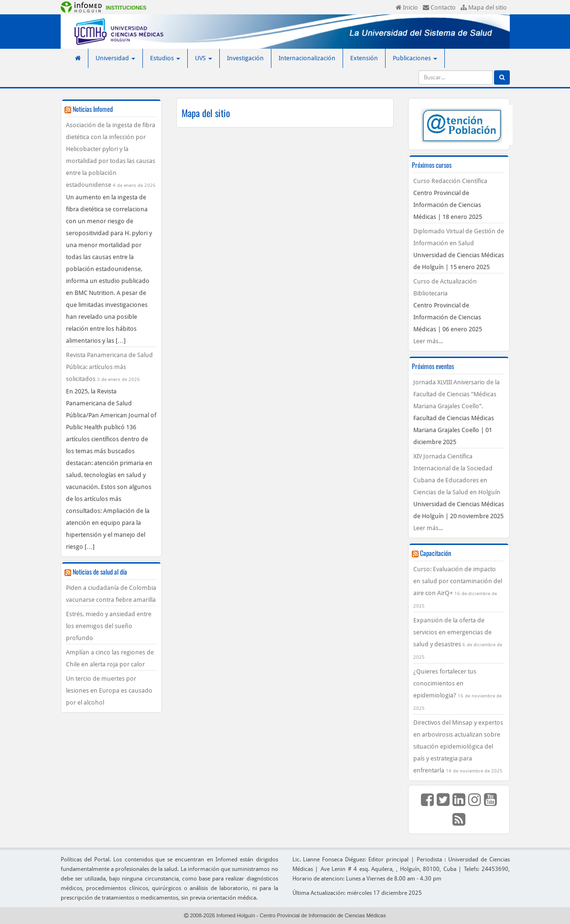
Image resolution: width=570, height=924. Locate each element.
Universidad (115, 58)
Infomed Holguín (236, 915)
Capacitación (436, 553)
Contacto (439, 7)
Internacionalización (307, 58)
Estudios (165, 58)
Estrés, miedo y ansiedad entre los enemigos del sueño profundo (109, 626)
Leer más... (428, 341)
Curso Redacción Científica (450, 181)
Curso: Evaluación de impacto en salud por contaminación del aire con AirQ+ (458, 581)
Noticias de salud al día (100, 571)
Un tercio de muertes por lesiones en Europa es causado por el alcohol (109, 690)
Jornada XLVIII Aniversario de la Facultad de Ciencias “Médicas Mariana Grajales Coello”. (457, 394)
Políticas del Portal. (86, 859)
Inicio (407, 7)
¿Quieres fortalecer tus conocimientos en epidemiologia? (445, 683)
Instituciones (126, 8)
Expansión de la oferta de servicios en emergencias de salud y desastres (452, 632)
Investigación (245, 58)
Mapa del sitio (484, 7)
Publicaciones (415, 58)
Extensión (364, 58)
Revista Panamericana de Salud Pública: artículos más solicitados (109, 367)
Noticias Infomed (93, 109)
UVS (204, 58)
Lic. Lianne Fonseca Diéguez (329, 859)
